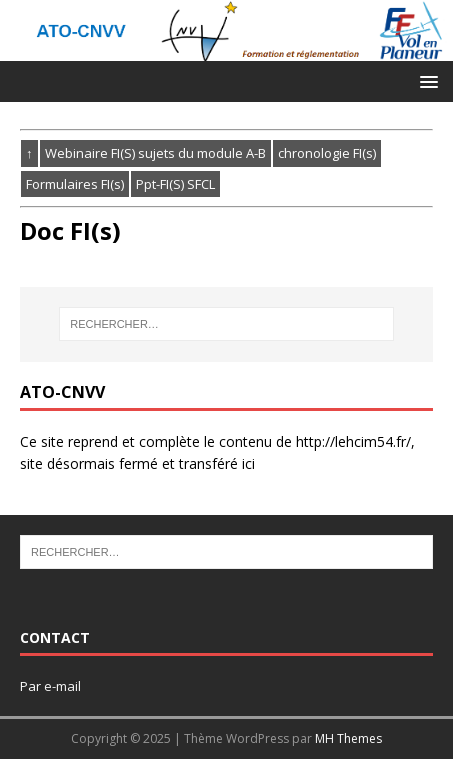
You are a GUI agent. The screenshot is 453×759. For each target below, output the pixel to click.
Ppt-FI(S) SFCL (175, 184)
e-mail (62, 686)
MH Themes (348, 738)
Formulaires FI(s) (75, 184)
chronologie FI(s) (327, 153)
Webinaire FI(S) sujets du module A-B (155, 153)
